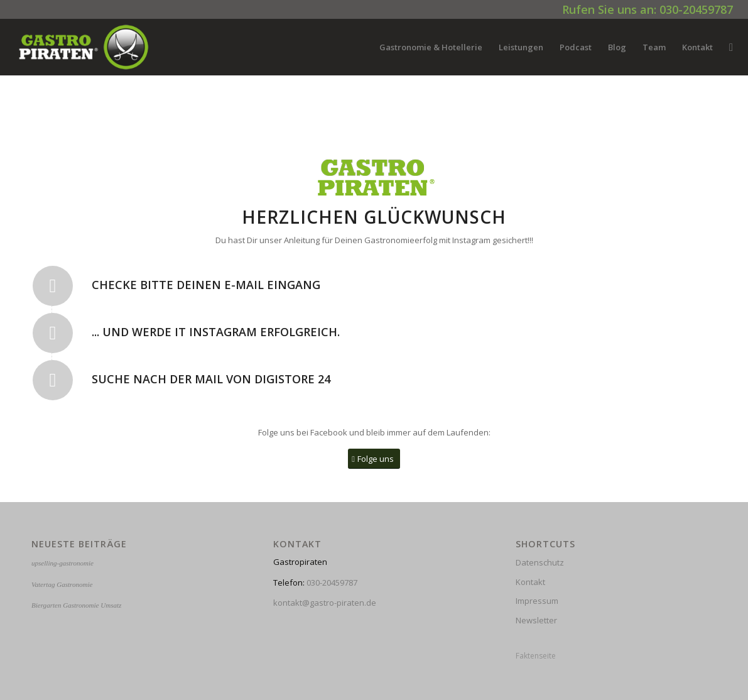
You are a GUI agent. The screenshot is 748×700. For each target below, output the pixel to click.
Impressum (537, 601)
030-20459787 (332, 582)
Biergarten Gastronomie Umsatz (76, 605)
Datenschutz (540, 562)
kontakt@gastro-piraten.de (325, 603)
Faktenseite (536, 656)
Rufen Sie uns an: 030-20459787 (648, 9)
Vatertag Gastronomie (62, 584)
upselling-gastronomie (62, 563)
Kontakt (530, 582)
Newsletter (536, 620)
